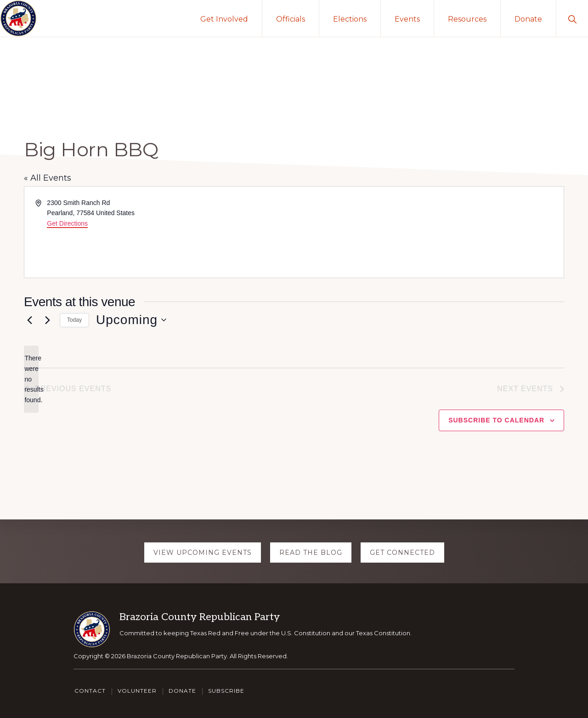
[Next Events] (47, 320)
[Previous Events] (29, 320)
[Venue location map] (428, 232)
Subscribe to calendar (496, 420)
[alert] (31, 379)
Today (74, 320)
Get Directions (67, 223)
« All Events (48, 178)
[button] (572, 18)
